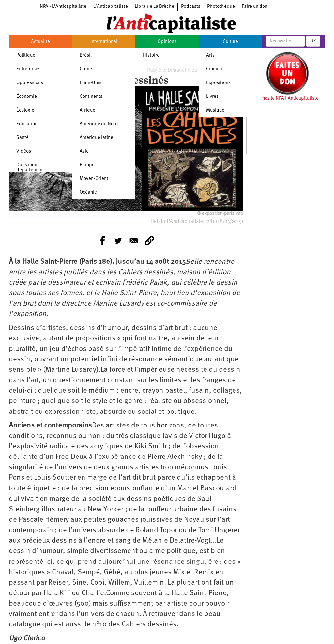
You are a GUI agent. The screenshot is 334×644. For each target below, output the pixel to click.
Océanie (88, 193)
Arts (210, 56)
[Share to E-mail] (134, 241)
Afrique (87, 110)
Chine (86, 69)
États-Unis (91, 83)
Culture (230, 42)
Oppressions (30, 83)
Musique (215, 110)
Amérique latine (96, 138)
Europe (87, 165)
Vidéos (24, 151)
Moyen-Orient (94, 179)
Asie (84, 151)
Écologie (25, 110)
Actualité (40, 42)
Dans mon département (30, 168)
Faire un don (255, 7)
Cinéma (214, 69)
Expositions (218, 83)
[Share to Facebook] (102, 241)
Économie (27, 97)
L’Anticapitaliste (111, 7)
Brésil (86, 56)
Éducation (27, 124)
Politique (26, 56)
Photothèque (221, 7)
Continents (91, 97)
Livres (212, 97)
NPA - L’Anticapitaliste (63, 7)
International (104, 42)
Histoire (151, 56)
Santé (23, 138)
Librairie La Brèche (154, 7)
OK (313, 41)
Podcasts (191, 7)
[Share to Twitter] (118, 241)
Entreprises (28, 69)
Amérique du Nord (99, 124)
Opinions (167, 42)
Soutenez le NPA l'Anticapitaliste (284, 99)
